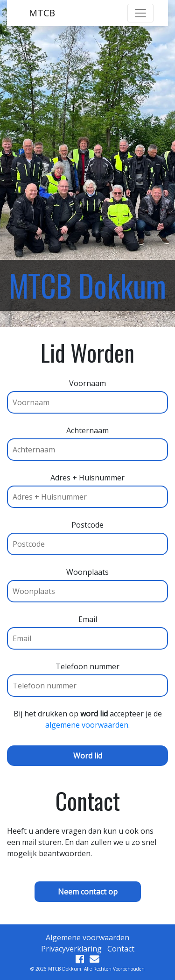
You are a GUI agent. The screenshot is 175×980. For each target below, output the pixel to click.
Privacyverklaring (71, 949)
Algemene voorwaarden (87, 937)
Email (87, 629)
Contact (121, 949)
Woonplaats (87, 582)
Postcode (87, 534)
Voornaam (87, 393)
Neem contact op (88, 892)
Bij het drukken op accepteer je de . (88, 719)
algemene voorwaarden (87, 725)
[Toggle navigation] (140, 13)
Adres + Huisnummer (87, 487)
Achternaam (87, 440)
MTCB (42, 13)
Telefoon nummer (87, 676)
